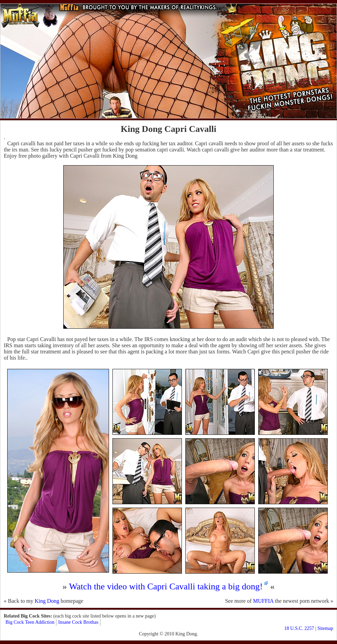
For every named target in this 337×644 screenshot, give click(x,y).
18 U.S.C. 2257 (299, 628)
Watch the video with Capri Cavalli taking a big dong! (166, 586)
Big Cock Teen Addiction (30, 622)
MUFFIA (263, 601)
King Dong (47, 601)
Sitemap (325, 628)
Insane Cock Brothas (78, 622)
